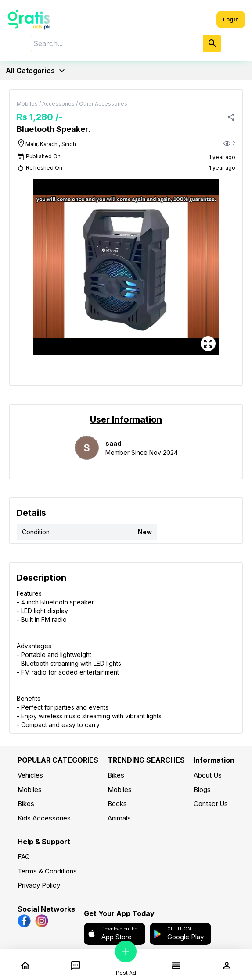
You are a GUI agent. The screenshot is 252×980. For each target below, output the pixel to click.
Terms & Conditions (47, 871)
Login (231, 19)
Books (117, 804)
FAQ (24, 857)
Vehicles (30, 775)
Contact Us (211, 804)
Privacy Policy (39, 885)
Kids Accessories (44, 818)
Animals (119, 818)
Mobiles (30, 790)
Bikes (26, 804)
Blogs (202, 790)
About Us (208, 775)
